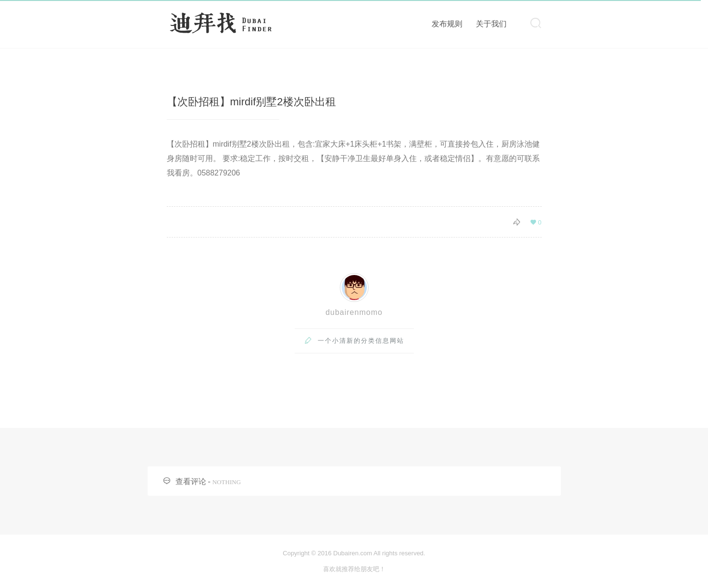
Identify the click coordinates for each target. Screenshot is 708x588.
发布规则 (447, 24)
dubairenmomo (354, 312)
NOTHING (227, 482)
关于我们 (491, 24)
